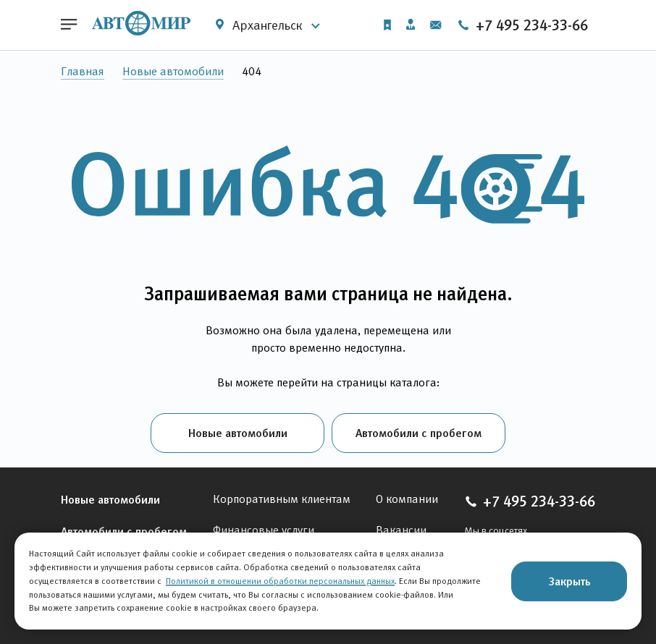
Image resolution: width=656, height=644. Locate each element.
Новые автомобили (173, 71)
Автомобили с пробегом (419, 433)
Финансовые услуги (264, 530)
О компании (407, 499)
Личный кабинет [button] (411, 24)
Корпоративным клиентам (282, 499)
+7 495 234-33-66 (522, 25)
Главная (83, 71)
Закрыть (569, 581)
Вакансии (401, 530)
